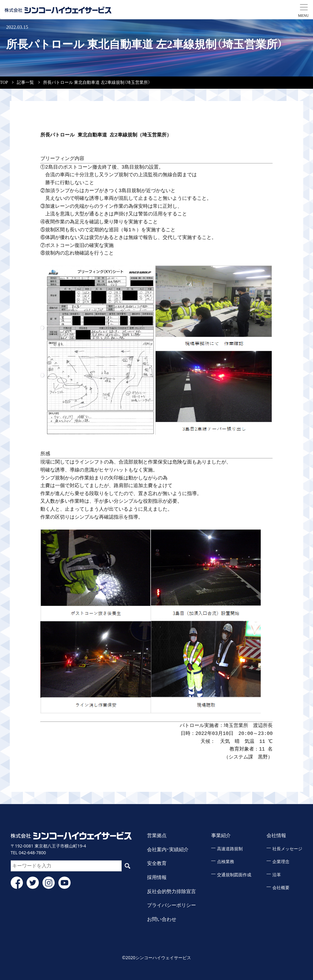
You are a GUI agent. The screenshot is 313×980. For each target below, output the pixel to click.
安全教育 (157, 863)
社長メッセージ (287, 849)
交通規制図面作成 (234, 875)
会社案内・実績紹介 (168, 850)
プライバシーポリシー (171, 905)
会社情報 (276, 835)
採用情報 (157, 877)
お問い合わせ (162, 919)
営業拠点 (157, 835)
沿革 (277, 875)
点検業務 (226, 862)
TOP (4, 82)
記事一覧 (25, 82)
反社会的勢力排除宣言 (171, 891)
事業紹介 (221, 835)
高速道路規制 (230, 849)
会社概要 (281, 888)
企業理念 (281, 862)
